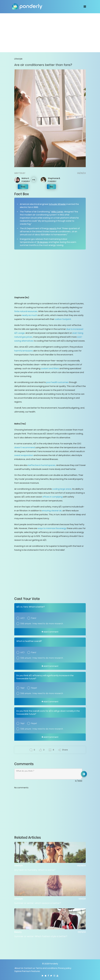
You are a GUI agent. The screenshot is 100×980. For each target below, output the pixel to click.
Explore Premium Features (27, 971)
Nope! (34, 688)
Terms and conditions (46, 968)
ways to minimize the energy (52, 528)
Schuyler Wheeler (57, 204)
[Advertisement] (50, 33)
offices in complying (52, 497)
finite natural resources (26, 311)
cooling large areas (62, 489)
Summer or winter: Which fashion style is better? (41, 936)
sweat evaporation (24, 455)
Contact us (29, 968)
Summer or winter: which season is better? (38, 903)
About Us (19, 968)
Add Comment (50, 632)
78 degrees (42, 242)
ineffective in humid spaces (42, 465)
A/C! (22, 618)
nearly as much (29, 315)
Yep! (22, 688)
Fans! (34, 618)
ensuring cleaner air (52, 511)
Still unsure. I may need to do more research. (42, 624)
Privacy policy (65, 968)
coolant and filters (50, 368)
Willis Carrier (57, 212)
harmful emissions (24, 351)
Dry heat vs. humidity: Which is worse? (35, 870)
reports (53, 228)
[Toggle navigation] (85, 7)
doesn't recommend (25, 447)
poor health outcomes (57, 382)
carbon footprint (63, 319)
